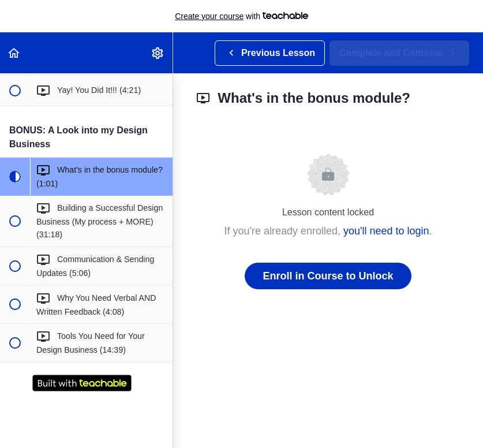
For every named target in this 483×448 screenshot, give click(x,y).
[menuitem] (158, 53)
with (241, 16)
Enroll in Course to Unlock (328, 276)
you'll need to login (386, 231)
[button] (14, 53)
